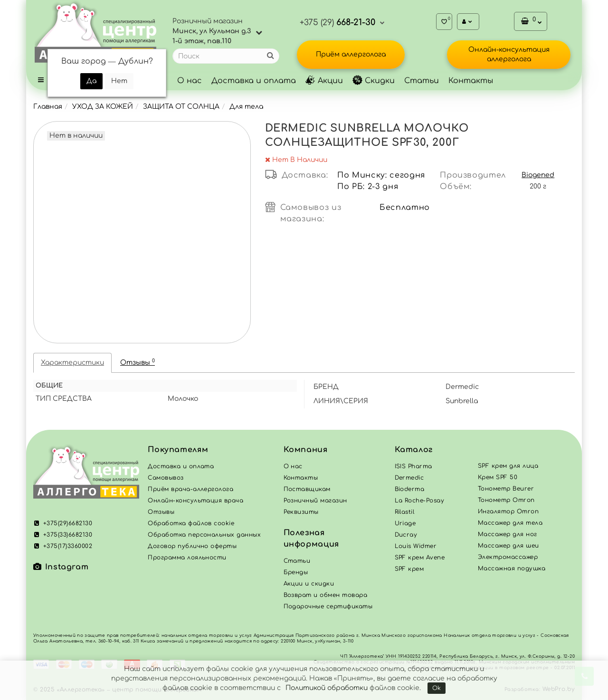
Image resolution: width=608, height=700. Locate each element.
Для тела (246, 107)
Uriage (405, 523)
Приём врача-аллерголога (190, 489)
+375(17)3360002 (63, 546)
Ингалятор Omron (508, 511)
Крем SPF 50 (498, 477)
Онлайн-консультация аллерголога (509, 54)
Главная (48, 107)
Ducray (406, 535)
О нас (190, 81)
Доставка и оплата (254, 81)
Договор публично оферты (192, 546)
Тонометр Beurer (506, 489)
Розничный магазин (315, 501)
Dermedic (409, 478)
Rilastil (405, 512)
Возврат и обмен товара (326, 595)
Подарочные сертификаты (328, 606)
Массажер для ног (508, 534)
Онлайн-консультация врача (195, 501)
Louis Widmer (416, 546)
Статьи (422, 81)
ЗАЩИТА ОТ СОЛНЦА (181, 107)
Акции (324, 81)
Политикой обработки (327, 688)
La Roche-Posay (420, 501)
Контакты (471, 81)
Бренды (296, 572)
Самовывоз (166, 478)
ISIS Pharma (413, 466)
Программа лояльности (187, 558)
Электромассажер (508, 557)
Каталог (414, 450)
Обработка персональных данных (204, 535)
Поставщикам (307, 489)
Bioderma (410, 489)
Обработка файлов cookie (191, 523)
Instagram (61, 567)
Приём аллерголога (351, 54)
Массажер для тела (510, 523)
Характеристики (72, 363)
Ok (437, 688)
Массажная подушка (512, 568)
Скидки (374, 81)
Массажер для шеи (508, 546)
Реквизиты (301, 512)
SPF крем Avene (420, 558)
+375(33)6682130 (63, 535)
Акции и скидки (309, 584)
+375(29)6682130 (63, 523)
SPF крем (409, 569)
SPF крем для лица (508, 466)
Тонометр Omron (506, 500)
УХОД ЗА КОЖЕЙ (103, 107)
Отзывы (138, 362)
